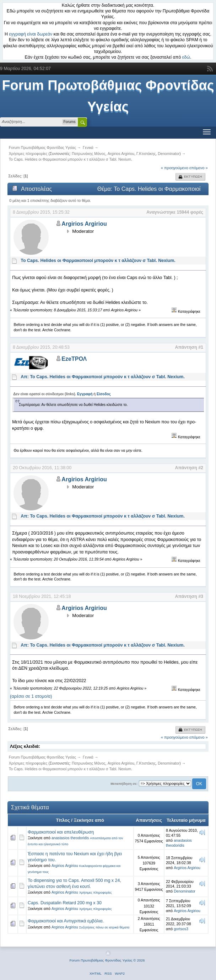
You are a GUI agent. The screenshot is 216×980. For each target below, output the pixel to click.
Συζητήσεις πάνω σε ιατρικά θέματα (104, 927)
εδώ (186, 57)
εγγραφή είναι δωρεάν (31, 34)
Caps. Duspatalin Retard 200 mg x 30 (65, 903)
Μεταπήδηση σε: (124, 784)
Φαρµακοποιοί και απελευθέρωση (61, 832)
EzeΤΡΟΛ (74, 359)
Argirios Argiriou (121, 154)
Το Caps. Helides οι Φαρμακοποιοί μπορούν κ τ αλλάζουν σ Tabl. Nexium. (98, 261)
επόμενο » (199, 168)
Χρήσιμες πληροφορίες (96, 893)
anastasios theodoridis (70, 838)
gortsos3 (181, 929)
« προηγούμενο (175, 168)
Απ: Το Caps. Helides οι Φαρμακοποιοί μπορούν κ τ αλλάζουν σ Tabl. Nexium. (103, 377)
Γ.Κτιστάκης (146, 154)
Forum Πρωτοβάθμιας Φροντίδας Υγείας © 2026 (107, 960)
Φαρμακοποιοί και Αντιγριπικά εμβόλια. (66, 921)
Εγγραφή (85, 394)
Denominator (169, 154)
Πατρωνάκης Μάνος (89, 154)
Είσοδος (104, 394)
